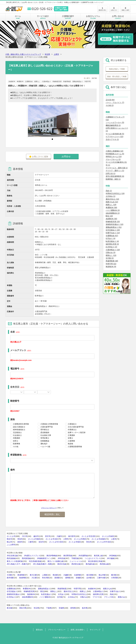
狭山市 (9, 542)
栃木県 (85, 608)
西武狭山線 (104, 564)
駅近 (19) (109, 216)
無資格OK (31, 594)
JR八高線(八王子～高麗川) (17, 564)
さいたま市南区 (34, 539)
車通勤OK (27, 589)
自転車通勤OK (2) (113, 213)
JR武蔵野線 (83, 556)
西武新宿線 (26, 558)
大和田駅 (115, 578)
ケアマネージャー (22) (115, 137)
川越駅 (66, 575)
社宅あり (62, 594)
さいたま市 (11, 536)
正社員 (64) (110, 100)
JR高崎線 (113, 556)
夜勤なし (54, 591)
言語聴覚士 (17, 432)
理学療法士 (45, 430)
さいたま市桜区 (75, 542)
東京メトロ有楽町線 (15, 561)
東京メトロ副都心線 (55, 561)
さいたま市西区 (80, 539)
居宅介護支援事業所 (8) (115, 176)
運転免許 (44, 444)
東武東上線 (98, 556)
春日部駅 (90, 575)
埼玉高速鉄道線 (35, 561)
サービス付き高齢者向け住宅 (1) (116, 164)
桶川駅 (114, 575)
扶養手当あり (115, 591)
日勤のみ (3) (111, 252)
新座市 (20, 542)
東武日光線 (62, 564)
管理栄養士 (45, 438)
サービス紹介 (43, 17)
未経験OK (92, 589)
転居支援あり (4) (112, 241)
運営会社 (39, 630)
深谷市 (41, 542)
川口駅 (34, 578)
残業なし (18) (111, 205)
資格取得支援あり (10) (115, 224)
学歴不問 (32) (111, 264)
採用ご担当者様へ (78, 630)
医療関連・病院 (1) (113, 179)
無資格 (71, 444)
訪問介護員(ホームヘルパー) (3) (117, 130)
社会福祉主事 (46, 435)
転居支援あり (46, 594)
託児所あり (11, 597)
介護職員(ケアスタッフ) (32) (115, 118)
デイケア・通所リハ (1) (115, 171)
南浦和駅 (23, 578)
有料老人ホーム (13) (114, 157)
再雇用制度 (62, 589)
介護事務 (71, 441)
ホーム (18, 17)
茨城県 (61, 608)
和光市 (89, 542)
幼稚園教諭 (45, 441)
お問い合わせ (118, 17)
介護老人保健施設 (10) (115, 151)
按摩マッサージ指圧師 (77, 432)
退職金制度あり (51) (114, 227)
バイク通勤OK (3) (113, 210)
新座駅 (57, 578)
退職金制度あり (44, 589)
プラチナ (96, 597)
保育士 (16, 441)
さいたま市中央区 (104, 542)
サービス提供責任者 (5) (115, 134)
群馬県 (73, 608)
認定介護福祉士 (19, 427)
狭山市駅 (102, 575)
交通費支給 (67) (112, 236)
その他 (16, 447)
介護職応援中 (68, 17)
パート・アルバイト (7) (115, 102)
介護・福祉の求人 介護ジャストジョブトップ (23, 54)
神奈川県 (23, 608)
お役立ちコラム (93, 17)
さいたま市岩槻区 (99, 539)
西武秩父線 (76, 564)
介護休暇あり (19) (113, 250)
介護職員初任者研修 (21, 424)
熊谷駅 (55, 575)
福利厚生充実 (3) (112, 244)
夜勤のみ (121, 597)
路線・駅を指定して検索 (117, 76)
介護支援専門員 (47, 427)
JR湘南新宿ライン (44, 558)
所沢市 (48, 536)
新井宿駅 (10, 578)
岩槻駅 (78, 578)
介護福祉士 (72, 424)
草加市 (20, 539)
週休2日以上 (69, 591)
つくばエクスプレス (93, 558)
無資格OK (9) (111, 267)
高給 (112, 594)
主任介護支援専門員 (76, 427)
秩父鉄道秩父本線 (95, 561)
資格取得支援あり (14, 594)
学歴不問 (77, 589)
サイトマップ (95, 630)
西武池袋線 (11, 558)
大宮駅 (9, 575)
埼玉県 (47, 54)
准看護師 (17, 438)
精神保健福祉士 (19, 430)
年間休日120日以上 (79, 594)
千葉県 (49, 608)
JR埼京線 (61, 558)
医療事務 (17, 444)
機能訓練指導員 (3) (113, 125)
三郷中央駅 (101, 578)
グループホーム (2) (113, 159)
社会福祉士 (17, 435)
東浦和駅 (21, 575)
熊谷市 (9, 539)
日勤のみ (84, 597)
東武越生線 (90, 564)
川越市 (59, 536)
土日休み (71, 597)
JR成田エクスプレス (32, 556)
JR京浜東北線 (12, 556)
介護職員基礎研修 (75, 447)
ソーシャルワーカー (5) (115, 122)
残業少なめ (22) (112, 202)
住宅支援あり (12, 591)
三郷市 (31, 542)
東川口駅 (33, 575)
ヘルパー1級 (45, 447)
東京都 (9, 608)
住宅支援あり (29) (113, 230)
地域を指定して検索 (117, 69)
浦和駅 (68, 578)
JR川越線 (111, 558)
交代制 (60, 597)
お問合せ (66, 157)
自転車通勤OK (28, 597)
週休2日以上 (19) (112, 199)
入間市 (66, 539)
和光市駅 (46, 578)
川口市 (25, 536)
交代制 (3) (110, 258)
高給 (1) (109, 191)
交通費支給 (11, 589)
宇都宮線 (75, 558)
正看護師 (71, 435)
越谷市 (36, 536)
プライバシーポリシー (49, 508)
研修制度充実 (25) (113, 222)
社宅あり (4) (111, 238)
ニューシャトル (76, 561)
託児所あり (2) (111, 247)
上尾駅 (45, 575)
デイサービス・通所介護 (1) (117, 168)
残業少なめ (107, 589)
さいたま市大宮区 (56, 542)
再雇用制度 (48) (112, 261)
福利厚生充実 (98, 594)
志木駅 (89, 578)
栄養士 (71, 438)
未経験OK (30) (111, 219)
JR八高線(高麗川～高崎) (42, 564)
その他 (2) (110, 105)
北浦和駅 (78, 575)
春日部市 (72, 536)
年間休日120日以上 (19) (115, 193)
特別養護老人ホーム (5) (115, 154)
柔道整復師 (45, 432)
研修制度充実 (29, 591)
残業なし (83, 591)
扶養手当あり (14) (113, 233)
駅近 (42, 591)
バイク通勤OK (45, 597)
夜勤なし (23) (111, 255)
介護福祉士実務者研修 (49, 424)
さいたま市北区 (52, 539)
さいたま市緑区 (108, 536)
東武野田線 (68, 556)
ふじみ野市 (11, 545)
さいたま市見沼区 (89, 536)
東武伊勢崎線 (52, 556)
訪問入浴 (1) (111, 173)
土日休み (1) (111, 196)
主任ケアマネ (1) (112, 139)
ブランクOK (109, 597)
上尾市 (56, 54)
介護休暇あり (98, 591)
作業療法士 (72, 430)
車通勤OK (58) (111, 208)
